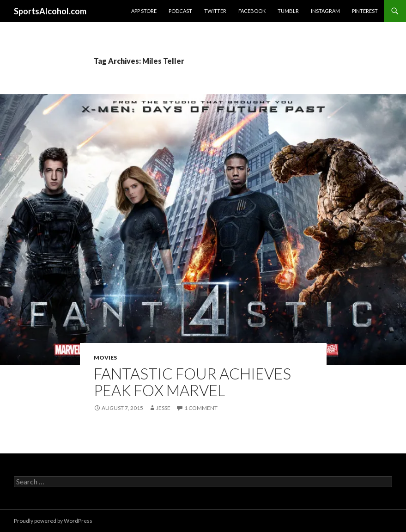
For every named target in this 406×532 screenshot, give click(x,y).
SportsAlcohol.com (50, 11)
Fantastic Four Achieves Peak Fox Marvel (192, 382)
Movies (105, 358)
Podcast (180, 11)
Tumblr (288, 11)
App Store (144, 11)
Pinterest (365, 11)
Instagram (325, 11)
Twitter (215, 11)
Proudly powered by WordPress (53, 521)
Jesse (163, 408)
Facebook (252, 11)
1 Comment (201, 408)
